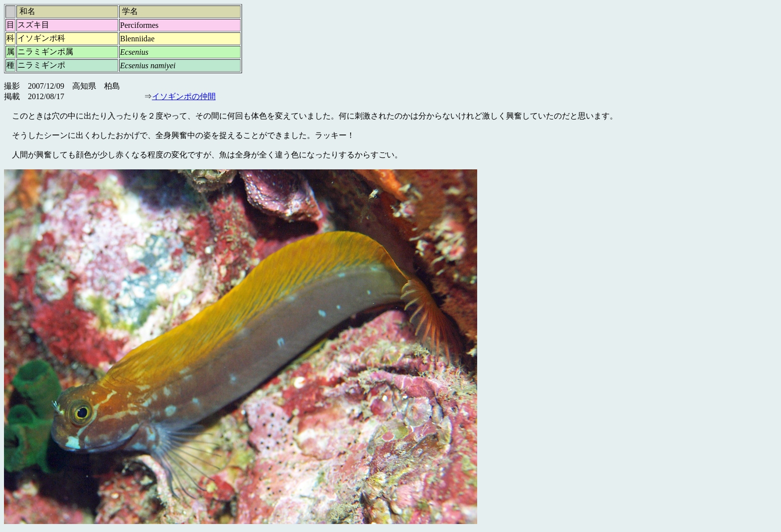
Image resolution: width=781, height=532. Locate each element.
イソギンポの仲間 (184, 96)
